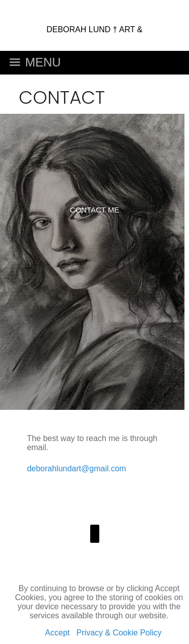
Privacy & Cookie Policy (119, 633)
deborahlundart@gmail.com (76, 469)
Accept (57, 633)
